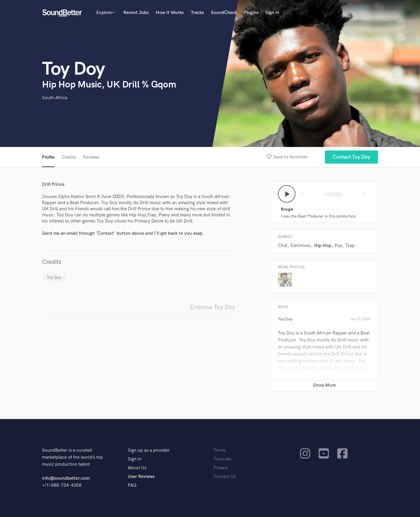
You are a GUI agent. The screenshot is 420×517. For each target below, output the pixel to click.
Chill (283, 246)
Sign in (272, 13)
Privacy (221, 468)
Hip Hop (323, 246)
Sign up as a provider (149, 450)
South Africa (55, 98)
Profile (48, 157)
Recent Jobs (136, 13)
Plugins (251, 13)
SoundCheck (224, 13)
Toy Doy (54, 277)
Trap (350, 246)
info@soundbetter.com (66, 478)
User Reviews (141, 477)
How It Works (170, 13)
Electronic (301, 246)
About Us (137, 468)
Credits (69, 157)
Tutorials (222, 459)
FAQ (132, 485)
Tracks (197, 13)
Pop (338, 246)
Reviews (91, 157)
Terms (220, 450)
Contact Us (225, 477)
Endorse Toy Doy (212, 307)
